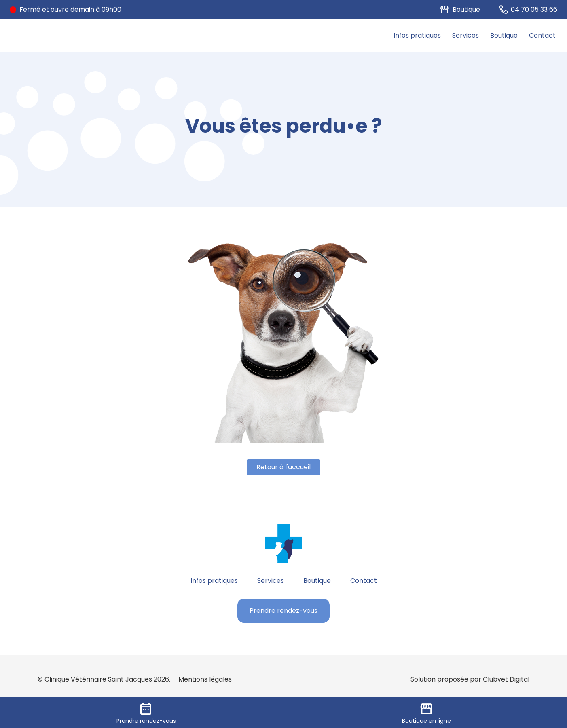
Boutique (504, 35)
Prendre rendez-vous (283, 611)
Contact (542, 35)
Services (465, 35)
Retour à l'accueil (283, 467)
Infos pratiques (417, 35)
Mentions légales (205, 679)
